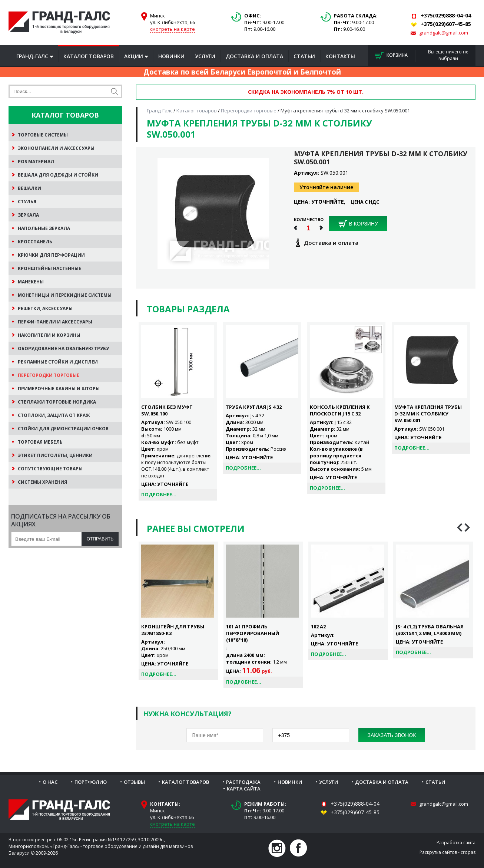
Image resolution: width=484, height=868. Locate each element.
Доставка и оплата (254, 56)
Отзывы (134, 782)
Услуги (205, 56)
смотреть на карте (173, 29)
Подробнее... (159, 494)
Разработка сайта (456, 843)
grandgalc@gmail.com (444, 33)
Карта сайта (244, 789)
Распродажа (243, 782)
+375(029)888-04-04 (355, 804)
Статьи (304, 56)
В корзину (358, 224)
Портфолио (91, 782)
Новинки (171, 56)
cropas (468, 852)
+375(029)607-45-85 (355, 812)
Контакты (340, 56)
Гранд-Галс (32, 56)
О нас (50, 782)
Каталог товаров (89, 56)
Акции (134, 56)
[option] (178, 611)
